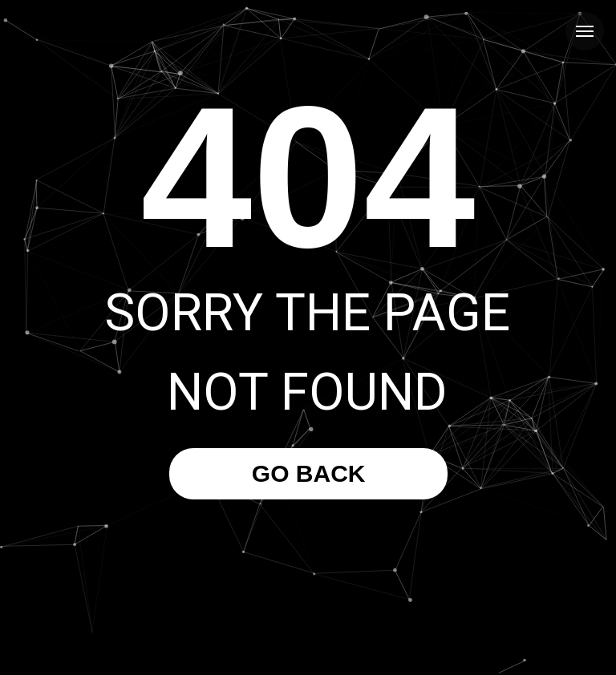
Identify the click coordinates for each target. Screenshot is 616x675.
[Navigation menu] (585, 31)
